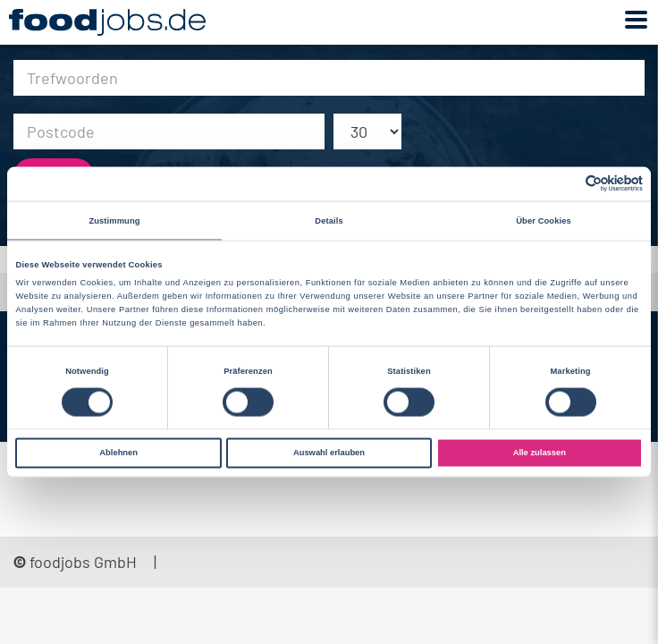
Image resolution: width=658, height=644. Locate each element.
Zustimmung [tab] (114, 220)
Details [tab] (329, 220)
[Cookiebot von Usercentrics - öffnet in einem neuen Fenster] (565, 184)
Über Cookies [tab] (544, 220)
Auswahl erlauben (329, 453)
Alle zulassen (540, 453)
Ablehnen (118, 453)
